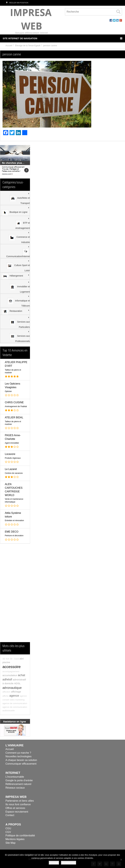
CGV (8, 832)
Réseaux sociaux (15, 788)
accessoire (12, 667)
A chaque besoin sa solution (21, 760)
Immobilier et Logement (20, 288)
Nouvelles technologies (19, 756)
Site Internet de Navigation (63, 38)
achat (22, 675)
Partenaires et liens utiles (20, 801)
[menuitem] (15, 198)
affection (6, 692)
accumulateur (10, 675)
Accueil (9, 46)
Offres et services (15, 808)
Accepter (54, 863)
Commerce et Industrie (19, 239)
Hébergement (13, 276)
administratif (19, 680)
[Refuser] (121, 860)
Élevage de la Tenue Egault (28, 46)
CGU (8, 828)
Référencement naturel (18, 784)
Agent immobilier (12, 443)
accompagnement (11, 671)
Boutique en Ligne (15, 213)
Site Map (11, 843)
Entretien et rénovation (14, 520)
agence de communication (15, 703)
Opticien (8, 391)
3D (4, 659)
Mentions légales (15, 839)
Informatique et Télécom (19, 302)
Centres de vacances (14, 473)
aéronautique (12, 688)
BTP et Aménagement (23, 225)
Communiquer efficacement (21, 764)
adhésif (7, 679)
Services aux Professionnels (20, 338)
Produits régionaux (13, 458)
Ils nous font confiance (18, 804)
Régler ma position (17, 3)
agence (14, 696)
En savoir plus (69, 863)
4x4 (8, 659)
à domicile (8, 683)
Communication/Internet (18, 253)
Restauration (12, 311)
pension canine (50, 46)
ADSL (17, 683)
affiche (6, 696)
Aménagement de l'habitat (16, 406)
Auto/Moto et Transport (20, 200)
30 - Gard (14, 659)
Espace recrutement (17, 812)
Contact (10, 815)
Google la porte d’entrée (19, 780)
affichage (16, 692)
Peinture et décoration (14, 536)
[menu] (15, 267)
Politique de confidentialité (20, 836)
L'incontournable (15, 777)
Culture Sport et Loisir (18, 267)
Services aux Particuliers (20, 324)
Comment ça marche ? (18, 753)
